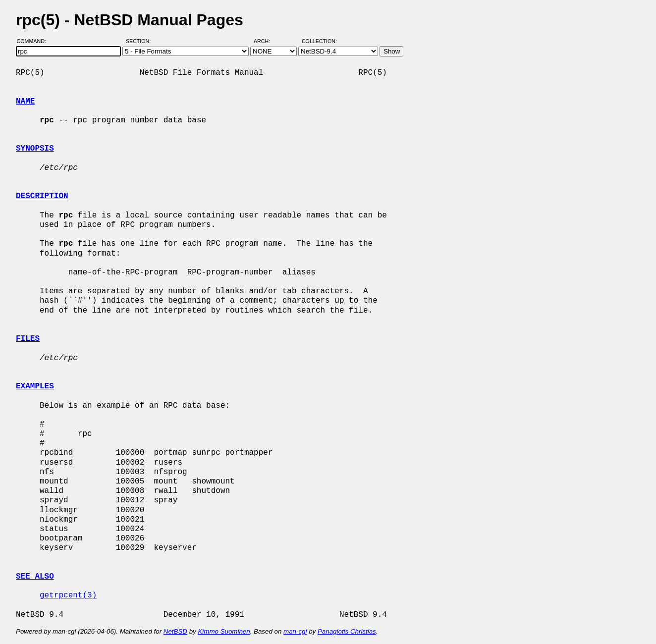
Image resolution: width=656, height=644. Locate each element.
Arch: (266, 41)
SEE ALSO (35, 577)
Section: (140, 41)
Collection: (319, 41)
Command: (34, 41)
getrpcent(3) (68, 595)
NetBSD (175, 631)
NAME (25, 102)
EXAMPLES (35, 386)
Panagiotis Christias (347, 631)
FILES (28, 339)
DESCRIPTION (42, 196)
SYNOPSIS (35, 149)
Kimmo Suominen (224, 631)
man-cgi (295, 631)
